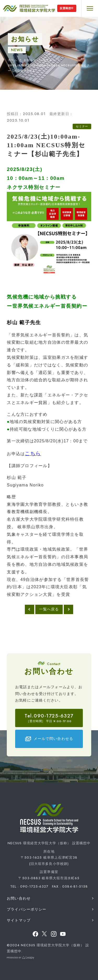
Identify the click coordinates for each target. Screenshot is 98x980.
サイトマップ (19, 920)
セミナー (49, 60)
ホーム (13, 60)
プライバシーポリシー (27, 909)
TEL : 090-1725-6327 (29, 886)
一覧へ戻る (49, 609)
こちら (33, 453)
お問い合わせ (19, 898)
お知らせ (30, 60)
